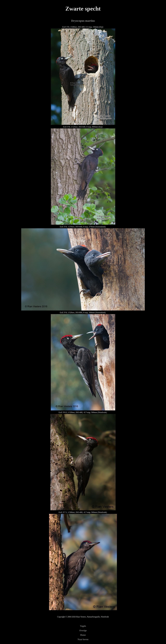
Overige (83, 631)
